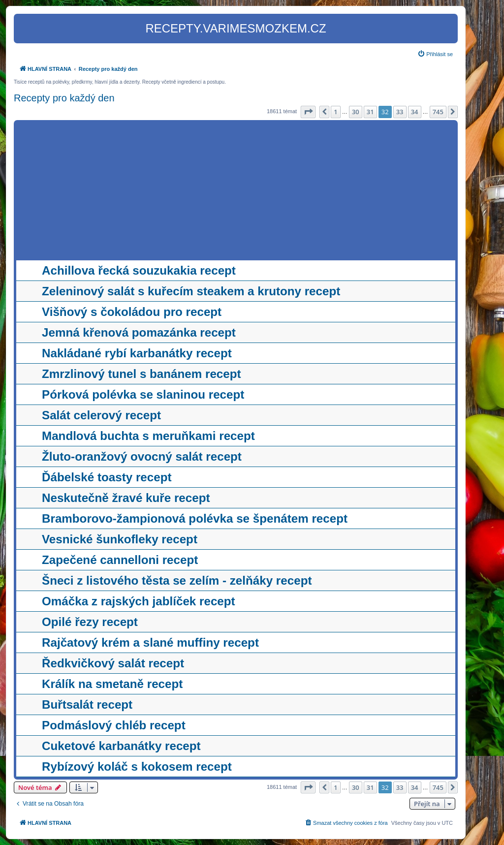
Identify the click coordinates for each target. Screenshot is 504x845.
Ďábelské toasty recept (107, 477)
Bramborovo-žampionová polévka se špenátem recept (195, 518)
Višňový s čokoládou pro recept (132, 312)
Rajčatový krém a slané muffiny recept (150, 642)
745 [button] (438, 112)
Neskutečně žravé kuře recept (126, 498)
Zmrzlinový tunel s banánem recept (142, 374)
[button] (308, 112)
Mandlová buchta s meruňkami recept (148, 436)
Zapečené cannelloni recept (120, 560)
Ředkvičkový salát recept (113, 663)
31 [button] (370, 112)
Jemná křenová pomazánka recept (139, 332)
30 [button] (356, 112)
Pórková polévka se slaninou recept (143, 394)
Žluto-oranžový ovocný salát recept (142, 456)
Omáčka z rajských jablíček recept (139, 601)
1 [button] (335, 112)
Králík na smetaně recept (112, 684)
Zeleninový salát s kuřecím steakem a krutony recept (191, 291)
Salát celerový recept (101, 415)
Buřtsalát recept (87, 704)
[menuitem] (435, 54)
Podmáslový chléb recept (114, 725)
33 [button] (400, 112)
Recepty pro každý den (64, 98)
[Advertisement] (236, 191)
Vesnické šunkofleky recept (120, 539)
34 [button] (415, 112)
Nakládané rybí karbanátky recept (137, 353)
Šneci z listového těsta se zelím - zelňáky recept (177, 580)
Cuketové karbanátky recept (121, 746)
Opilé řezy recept (90, 622)
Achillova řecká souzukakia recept (139, 270)
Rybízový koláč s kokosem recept (137, 767)
